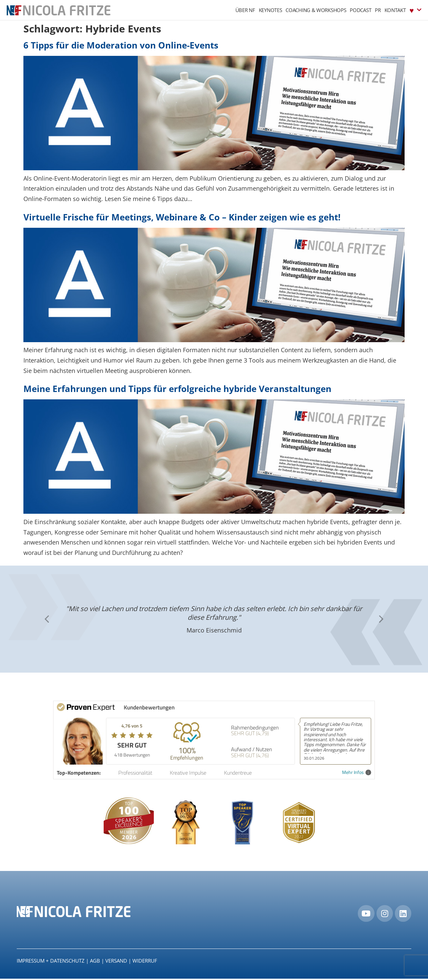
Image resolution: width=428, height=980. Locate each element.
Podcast (360, 10)
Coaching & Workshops (316, 10)
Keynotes (271, 10)
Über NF (245, 10)
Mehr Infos (357, 772)
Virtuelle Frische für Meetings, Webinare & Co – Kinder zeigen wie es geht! (182, 217)
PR (378, 10)
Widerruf (145, 962)
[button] (47, 619)
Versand (116, 962)
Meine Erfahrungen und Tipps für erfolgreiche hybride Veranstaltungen (177, 389)
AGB (95, 962)
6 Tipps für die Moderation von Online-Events (121, 45)
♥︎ (415, 10)
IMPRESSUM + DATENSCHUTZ (51, 962)
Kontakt (395, 10)
